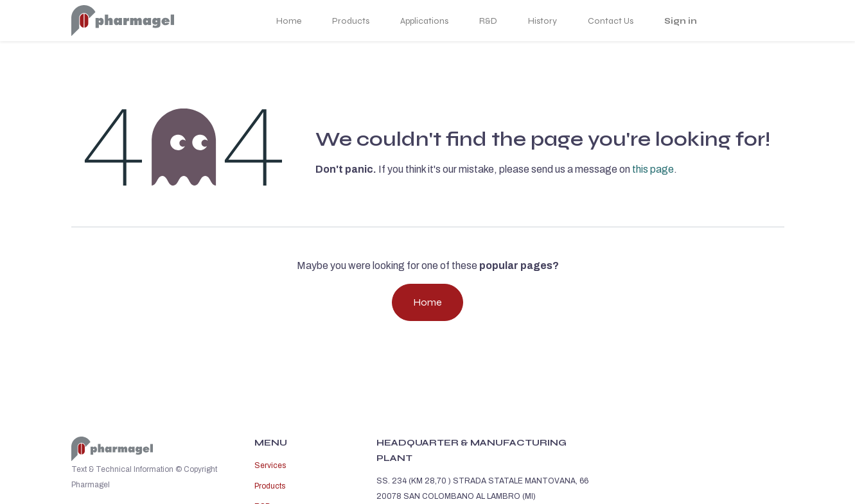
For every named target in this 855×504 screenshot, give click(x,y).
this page (653, 169)
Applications (424, 21)
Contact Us (611, 21)
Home (289, 21)
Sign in (681, 21)
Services (270, 465)
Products (351, 21)
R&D (488, 21)
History (542, 21)
